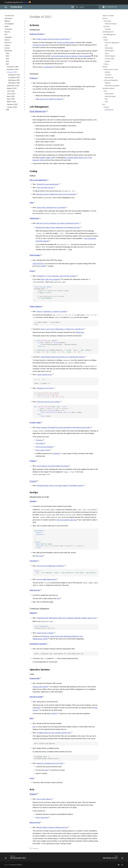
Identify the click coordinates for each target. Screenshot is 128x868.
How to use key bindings (44, 447)
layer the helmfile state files (67, 520)
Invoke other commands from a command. (51, 208)
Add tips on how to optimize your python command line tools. (58, 223)
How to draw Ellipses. (44, 799)
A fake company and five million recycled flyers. (53, 39)
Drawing (33, 794)
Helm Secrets (35, 590)
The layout (39, 440)
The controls (40, 443)
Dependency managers (38, 644)
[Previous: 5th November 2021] (16, 858)
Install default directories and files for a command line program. (63, 357)
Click (31, 203)
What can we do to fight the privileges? (49, 99)
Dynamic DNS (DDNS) (40, 687)
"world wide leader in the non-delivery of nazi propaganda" (71, 56)
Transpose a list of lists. (45, 388)
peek (46, 770)
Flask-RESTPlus (38, 264)
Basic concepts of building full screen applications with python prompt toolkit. (64, 427)
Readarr (42, 158)
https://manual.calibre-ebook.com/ (75, 158)
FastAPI (43, 266)
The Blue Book (9, 16)
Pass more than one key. (45, 188)
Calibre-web (50, 158)
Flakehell (33, 613)
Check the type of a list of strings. (48, 402)
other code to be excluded (50, 279)
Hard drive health (36, 697)
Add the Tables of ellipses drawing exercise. (52, 827)
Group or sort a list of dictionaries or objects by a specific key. (62, 329)
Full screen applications (38, 180)
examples (56, 454)
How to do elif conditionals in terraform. (50, 566)
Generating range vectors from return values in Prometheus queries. (60, 486)
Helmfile (33, 501)
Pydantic (33, 461)
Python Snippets (36, 307)
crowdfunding (48, 67)
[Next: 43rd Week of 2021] (112, 858)
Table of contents (108, 16)
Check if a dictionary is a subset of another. (51, 312)
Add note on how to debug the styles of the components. (56, 194)
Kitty (31, 718)
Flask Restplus (35, 255)
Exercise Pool (35, 823)
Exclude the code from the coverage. (56, 276)
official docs (80, 332)
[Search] (87, 7)
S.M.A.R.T (55, 714)
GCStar (42, 160)
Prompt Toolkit (35, 423)
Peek (32, 778)
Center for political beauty (66, 42)
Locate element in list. (44, 375)
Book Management (38, 111)
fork (58, 599)
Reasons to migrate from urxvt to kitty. (50, 763)
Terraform (34, 561)
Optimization (34, 218)
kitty (34, 727)
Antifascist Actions (37, 34)
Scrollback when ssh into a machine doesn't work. (54, 733)
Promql (33, 481)
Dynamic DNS (34, 678)
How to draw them (42, 818)
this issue (39, 556)
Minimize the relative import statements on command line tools (58, 227)
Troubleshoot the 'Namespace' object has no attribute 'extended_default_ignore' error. (66, 618)
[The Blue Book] (6, 7)
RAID (39, 708)
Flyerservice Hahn (39, 45)
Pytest (32, 271)
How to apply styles (43, 450)
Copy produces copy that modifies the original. (53, 466)
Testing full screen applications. (48, 184)
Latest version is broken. (45, 633)
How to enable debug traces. (46, 579)
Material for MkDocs (17, 865)
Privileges (33, 78)
